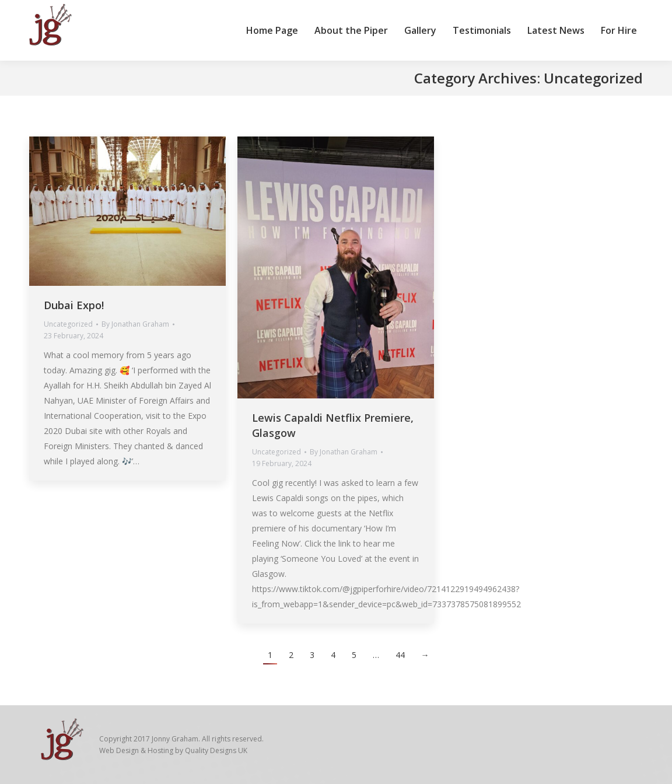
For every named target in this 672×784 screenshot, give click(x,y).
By (135, 324)
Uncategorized (68, 324)
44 (400, 655)
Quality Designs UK (216, 750)
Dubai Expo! (74, 305)
